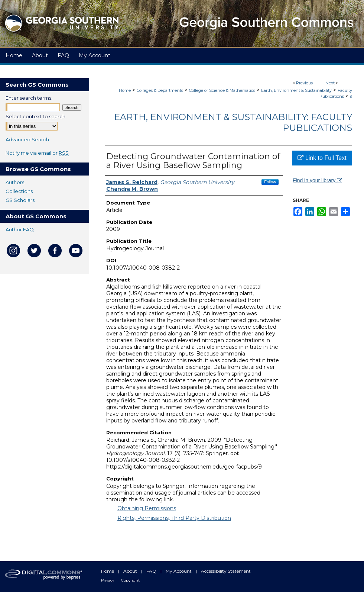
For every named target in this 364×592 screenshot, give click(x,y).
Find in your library (317, 180)
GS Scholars (20, 200)
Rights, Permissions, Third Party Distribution (174, 518)
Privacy (108, 580)
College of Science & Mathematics (222, 90)
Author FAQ (20, 229)
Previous (304, 83)
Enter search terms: (29, 98)
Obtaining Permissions (147, 508)
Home (125, 90)
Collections (19, 191)
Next (330, 83)
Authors (15, 182)
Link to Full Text (322, 158)
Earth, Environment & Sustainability (296, 90)
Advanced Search (27, 139)
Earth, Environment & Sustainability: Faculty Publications (233, 122)
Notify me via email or (37, 153)
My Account (179, 571)
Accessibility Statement (226, 571)
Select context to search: (36, 116)
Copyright (130, 580)
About (131, 571)
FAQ (152, 571)
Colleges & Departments (160, 90)
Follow (270, 182)
